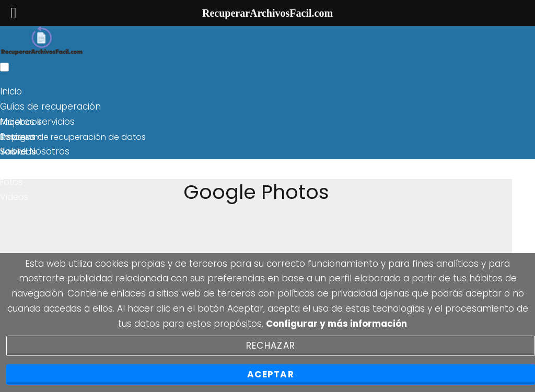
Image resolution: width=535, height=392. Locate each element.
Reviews (18, 137)
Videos (14, 197)
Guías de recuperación (50, 106)
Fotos (11, 182)
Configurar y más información (336, 324)
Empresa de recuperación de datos (73, 137)
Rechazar (271, 346)
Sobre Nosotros (35, 151)
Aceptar (271, 374)
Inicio (11, 91)
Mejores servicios (37, 122)
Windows (19, 167)
